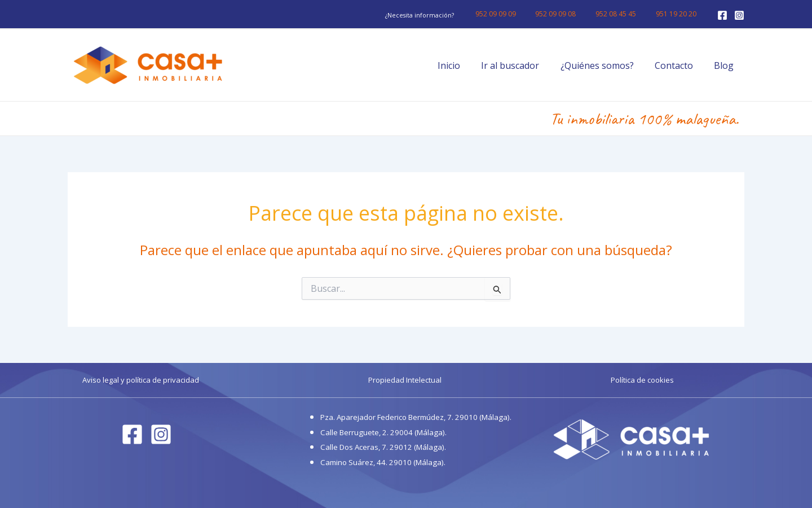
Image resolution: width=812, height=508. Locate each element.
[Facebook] (722, 15)
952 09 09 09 (517, 14)
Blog (725, 65)
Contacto (678, 65)
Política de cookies (642, 380)
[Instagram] (739, 15)
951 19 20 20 (679, 14)
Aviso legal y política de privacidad (141, 380)
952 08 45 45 (625, 14)
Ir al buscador (521, 65)
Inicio (462, 65)
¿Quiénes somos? (604, 65)
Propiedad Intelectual (405, 380)
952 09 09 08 (571, 14)
